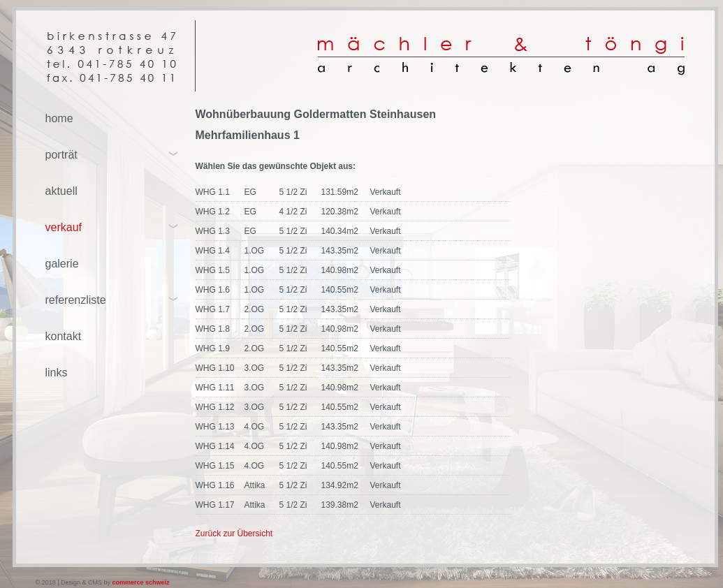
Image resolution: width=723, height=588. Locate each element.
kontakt (64, 336)
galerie (62, 264)
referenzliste (76, 300)
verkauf (64, 227)
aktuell (61, 191)
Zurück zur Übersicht (234, 534)
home (59, 118)
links (57, 373)
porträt (61, 155)
